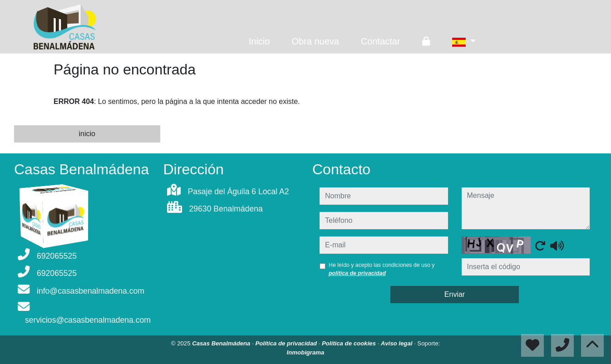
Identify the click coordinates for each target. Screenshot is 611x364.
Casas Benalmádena (222, 343)
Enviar (455, 294)
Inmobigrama (306, 352)
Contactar (381, 41)
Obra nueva (315, 41)
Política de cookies (350, 343)
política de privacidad (357, 273)
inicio (87, 134)
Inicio (259, 41)
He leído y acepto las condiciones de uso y (382, 269)
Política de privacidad (287, 343)
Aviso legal (397, 343)
